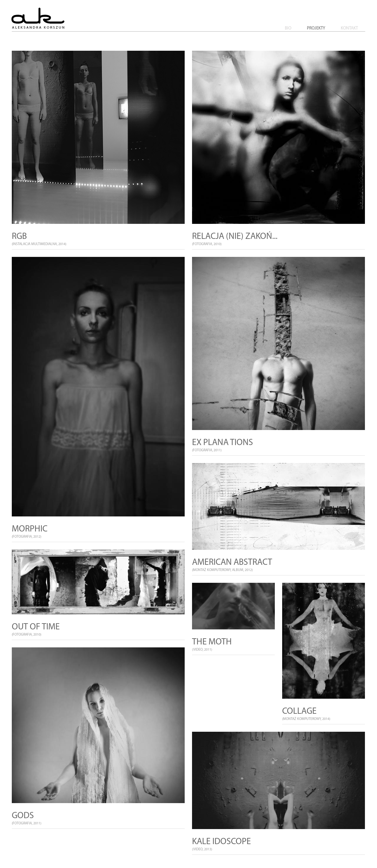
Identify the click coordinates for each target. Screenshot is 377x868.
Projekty (316, 28)
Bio (288, 28)
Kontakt (349, 28)
